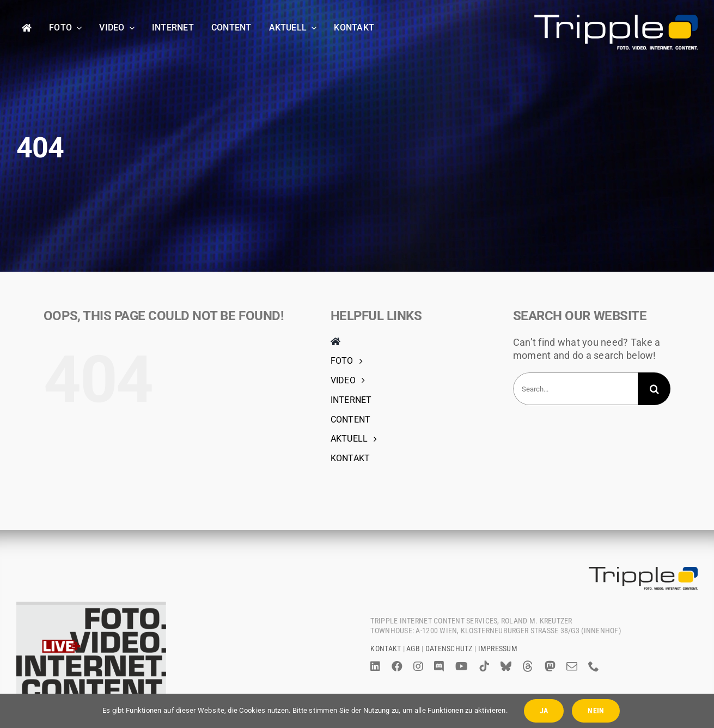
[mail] (572, 666)
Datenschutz (449, 649)
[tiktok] (484, 666)
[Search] (654, 389)
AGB (413, 649)
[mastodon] (550, 666)
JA (544, 711)
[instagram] (418, 666)
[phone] (594, 666)
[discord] (439, 666)
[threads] (528, 666)
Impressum (498, 649)
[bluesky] (506, 666)
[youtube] (462, 666)
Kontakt (386, 649)
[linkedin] (375, 666)
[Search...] (575, 389)
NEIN (596, 711)
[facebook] (397, 666)
